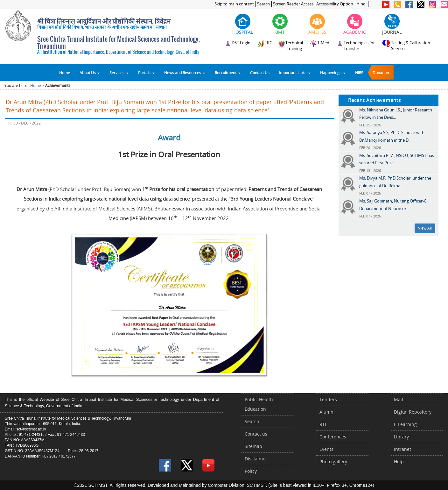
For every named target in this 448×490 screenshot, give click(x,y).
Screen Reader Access (293, 4)
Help (399, 462)
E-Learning (405, 424)
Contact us (256, 434)
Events (326, 449)
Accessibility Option (335, 4)
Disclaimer (256, 459)
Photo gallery (333, 462)
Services (119, 73)
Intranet (402, 449)
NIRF (359, 73)
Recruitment (228, 73)
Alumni (327, 412)
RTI (323, 424)
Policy (251, 471)
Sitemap (253, 446)
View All (425, 228)
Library (401, 437)
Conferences (333, 437)
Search (263, 4)
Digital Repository (413, 412)
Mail (399, 399)
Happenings (333, 73)
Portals (146, 73)
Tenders (328, 399)
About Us (90, 73)
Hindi (361, 4)
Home (65, 73)
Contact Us (260, 73)
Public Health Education (259, 404)
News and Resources (185, 73)
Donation (381, 73)
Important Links (295, 73)
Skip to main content (234, 4)
